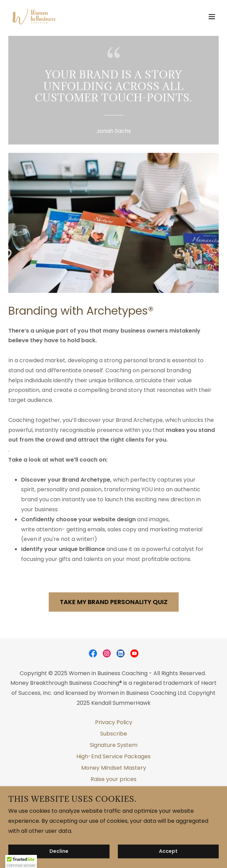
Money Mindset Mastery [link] (114, 768)
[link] (34, 17)
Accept (168, 851)
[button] (212, 17)
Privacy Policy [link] (114, 722)
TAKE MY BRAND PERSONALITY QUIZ (114, 602)
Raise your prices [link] (113, 779)
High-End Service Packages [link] (113, 756)
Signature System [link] (114, 745)
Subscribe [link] (114, 734)
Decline (59, 851)
